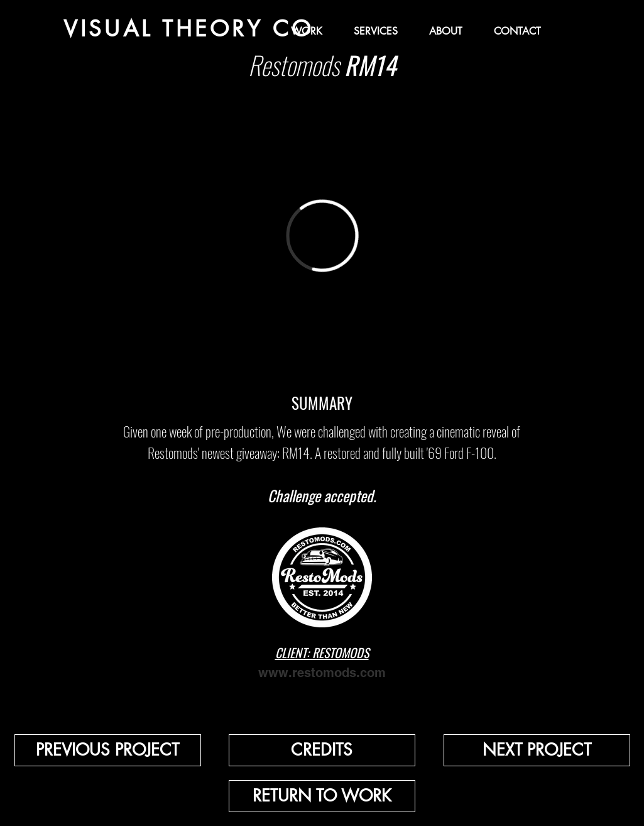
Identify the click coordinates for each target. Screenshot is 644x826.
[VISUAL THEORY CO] (188, 28)
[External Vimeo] (322, 236)
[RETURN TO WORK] (322, 796)
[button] (322, 750)
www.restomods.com (322, 673)
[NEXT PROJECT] (537, 750)
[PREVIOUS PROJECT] (108, 750)
